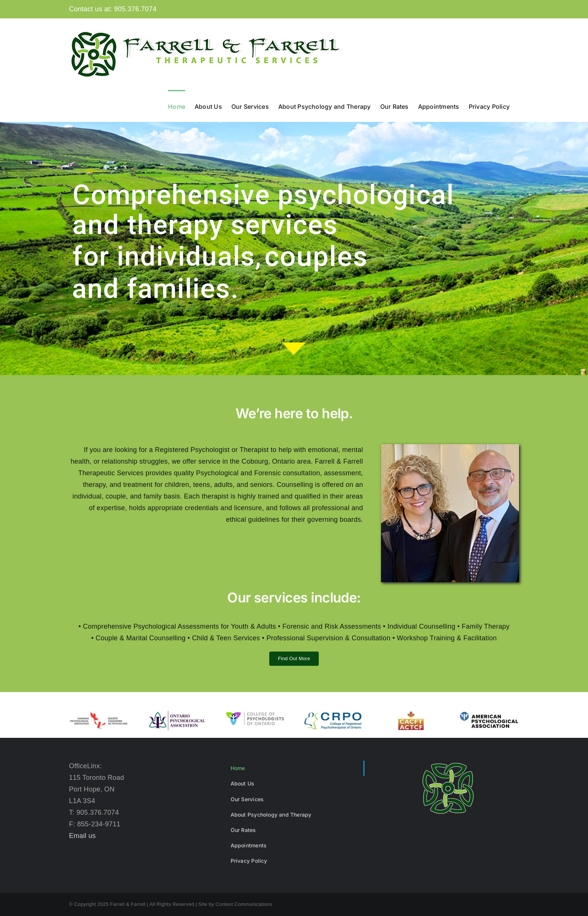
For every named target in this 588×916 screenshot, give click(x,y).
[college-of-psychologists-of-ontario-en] (255, 714)
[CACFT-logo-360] (411, 714)
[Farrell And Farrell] (450, 447)
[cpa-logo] (99, 714)
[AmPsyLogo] (489, 714)
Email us (82, 836)
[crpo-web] (333, 714)
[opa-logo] (177, 714)
